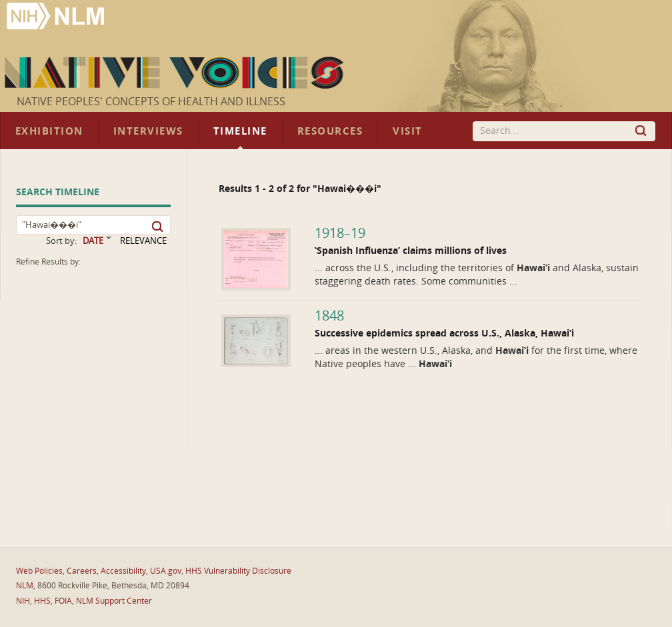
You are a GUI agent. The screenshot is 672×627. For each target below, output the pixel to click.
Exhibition (49, 131)
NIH (23, 601)
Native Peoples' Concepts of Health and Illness (151, 102)
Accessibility (123, 571)
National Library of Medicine (57, 18)
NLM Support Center (114, 601)
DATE (93, 241)
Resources (330, 131)
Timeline (240, 131)
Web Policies (39, 571)
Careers (82, 571)
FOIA (63, 601)
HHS (42, 601)
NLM (25, 586)
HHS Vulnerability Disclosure (238, 571)
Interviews (148, 131)
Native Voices (176, 73)
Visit (408, 131)
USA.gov (166, 571)
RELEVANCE (143, 241)
